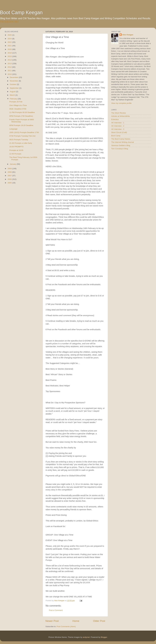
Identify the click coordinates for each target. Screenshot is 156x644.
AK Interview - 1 (118, 123)
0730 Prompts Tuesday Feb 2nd (22, 136)
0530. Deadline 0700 (18, 109)
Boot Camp (116, 136)
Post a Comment (56, 610)
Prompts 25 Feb (16, 102)
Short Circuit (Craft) (119, 132)
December (14, 77)
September (15, 88)
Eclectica (115, 119)
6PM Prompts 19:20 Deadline (21, 125)
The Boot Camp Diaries (121, 139)
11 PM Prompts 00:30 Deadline (22, 112)
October (13, 84)
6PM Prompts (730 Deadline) (21, 116)
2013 (10, 64)
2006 (10, 179)
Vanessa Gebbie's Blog (121, 145)
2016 (10, 53)
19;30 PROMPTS (16, 147)
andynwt (86, 637)
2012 (10, 67)
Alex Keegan (128, 35)
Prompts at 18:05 (16, 150)
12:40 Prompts (15, 154)
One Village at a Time (18, 105)
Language (13, 129)
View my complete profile (121, 103)
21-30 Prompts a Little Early (21, 143)
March (13, 95)
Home (76, 621)
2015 (10, 56)
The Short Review (118, 113)
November (14, 81)
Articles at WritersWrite (121, 116)
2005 (10, 183)
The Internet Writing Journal (122, 142)
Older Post (99, 621)
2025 (10, 35)
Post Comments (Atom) (66, 626)
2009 (10, 169)
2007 (10, 176)
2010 (10, 74)
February (14, 99)
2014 (10, 60)
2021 (10, 46)
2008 (10, 172)
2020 (10, 49)
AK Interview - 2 (118, 126)
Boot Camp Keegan (21, 13)
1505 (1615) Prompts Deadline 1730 (24, 132)
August (13, 92)
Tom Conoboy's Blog (120, 149)
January (13, 164)
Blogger (104, 637)
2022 (10, 42)
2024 (10, 39)
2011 (10, 71)
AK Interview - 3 (118, 129)
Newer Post (52, 621)
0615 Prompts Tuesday (19, 140)
